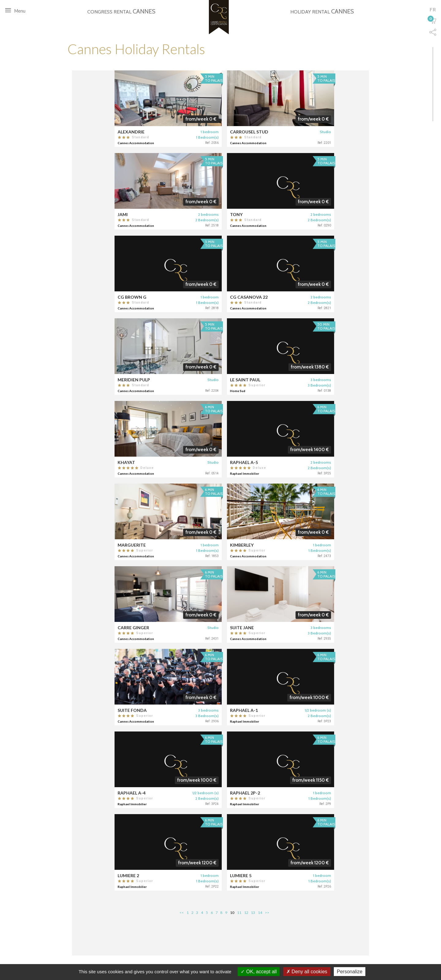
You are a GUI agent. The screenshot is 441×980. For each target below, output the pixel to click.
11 (239, 913)
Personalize (350, 972)
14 (260, 913)
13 (253, 913)
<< (182, 913)
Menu (17, 10)
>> (267, 913)
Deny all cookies (307, 972)
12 (246, 913)
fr (433, 9)
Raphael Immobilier (245, 473)
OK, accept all (259, 972)
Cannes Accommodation (147, 143)
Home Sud (238, 391)
